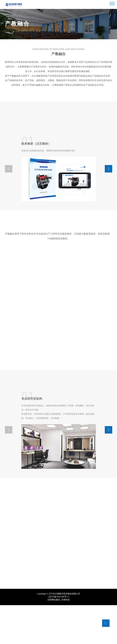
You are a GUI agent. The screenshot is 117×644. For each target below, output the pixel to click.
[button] (109, 168)
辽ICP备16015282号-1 (58, 606)
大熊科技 (65, 609)
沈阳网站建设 (54, 609)
